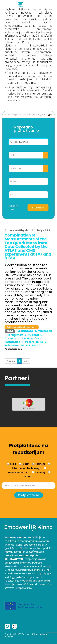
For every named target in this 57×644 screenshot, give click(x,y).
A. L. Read (33, 345)
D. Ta (40, 342)
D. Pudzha (32, 335)
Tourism (40, 464)
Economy (40, 472)
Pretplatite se (29, 495)
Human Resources (18, 472)
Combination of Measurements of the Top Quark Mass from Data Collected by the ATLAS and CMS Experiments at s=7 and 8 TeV (28, 247)
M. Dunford (26, 331)
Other (27, 477)
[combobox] (28, 155)
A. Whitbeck (43, 331)
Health (25, 464)
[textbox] (28, 155)
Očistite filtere (13, 208)
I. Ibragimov (15, 335)
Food (13, 464)
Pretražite (38, 208)
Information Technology (26, 468)
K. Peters (28, 342)
